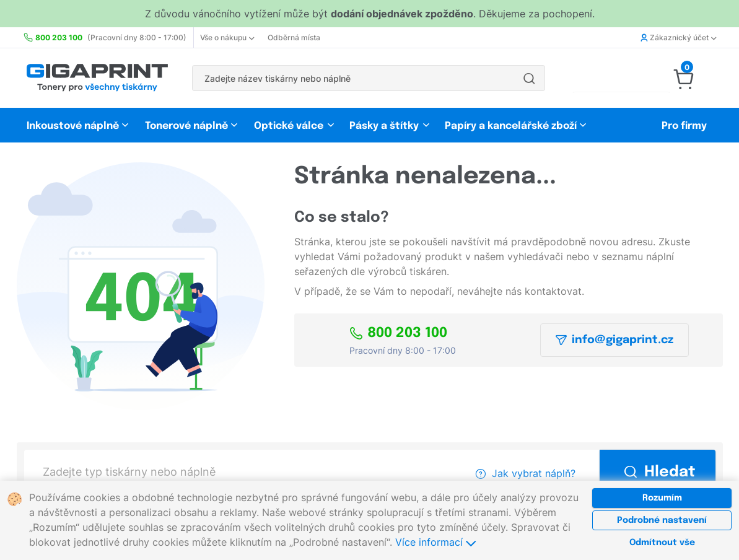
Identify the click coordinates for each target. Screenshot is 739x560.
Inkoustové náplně (73, 126)
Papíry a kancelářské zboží (512, 126)
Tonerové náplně (186, 126)
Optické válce (289, 126)
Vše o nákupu (227, 37)
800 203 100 (398, 333)
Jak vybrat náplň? (526, 473)
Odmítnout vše (662, 543)
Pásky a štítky (384, 126)
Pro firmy (684, 126)
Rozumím (662, 498)
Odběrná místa (294, 37)
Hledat (660, 472)
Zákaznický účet (678, 37)
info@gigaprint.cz (614, 340)
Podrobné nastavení (662, 520)
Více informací (435, 542)
